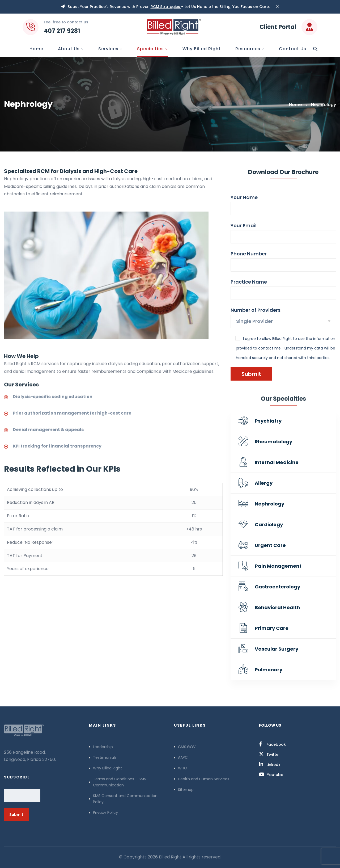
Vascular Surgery (277, 649)
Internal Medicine (277, 462)
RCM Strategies (166, 7)
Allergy (264, 483)
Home (295, 105)
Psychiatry (268, 421)
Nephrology (269, 504)
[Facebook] (272, 744)
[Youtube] (271, 774)
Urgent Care (270, 545)
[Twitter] (269, 754)
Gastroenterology (277, 587)
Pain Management (278, 566)
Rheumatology (273, 442)
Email (10, 783)
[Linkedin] (270, 764)
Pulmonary (269, 670)
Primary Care (272, 628)
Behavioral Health (277, 607)
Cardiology (269, 524)
